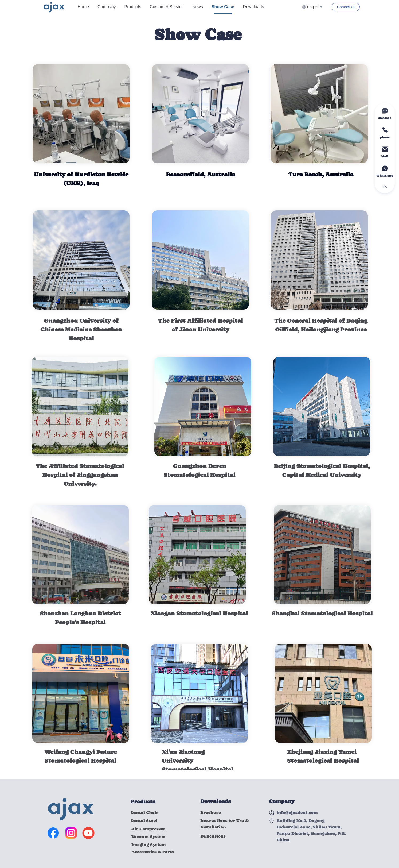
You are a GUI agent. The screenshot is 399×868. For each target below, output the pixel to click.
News (198, 7)
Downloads (253, 7)
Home (83, 7)
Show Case (223, 7)
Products (133, 7)
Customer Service (167, 7)
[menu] (187, 7)
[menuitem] (83, 7)
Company (107, 7)
